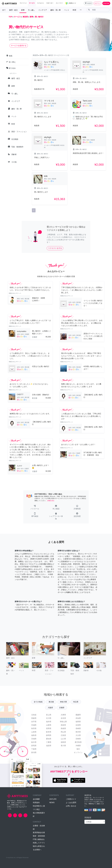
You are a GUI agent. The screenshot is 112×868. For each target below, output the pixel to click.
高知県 (78, 718)
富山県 (49, 715)
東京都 (51, 702)
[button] (88, 3)
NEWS (52, 803)
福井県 (49, 722)
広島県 (63, 735)
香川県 (63, 746)
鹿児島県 (78, 742)
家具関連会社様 (39, 833)
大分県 (78, 735)
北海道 (34, 715)
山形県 (34, 732)
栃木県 (34, 742)
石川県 (49, 718)
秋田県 (34, 728)
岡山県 (63, 732)
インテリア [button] (43, 10)
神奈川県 (63, 702)
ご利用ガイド (71, 799)
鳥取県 (63, 725)
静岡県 (49, 735)
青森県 (34, 718)
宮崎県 (78, 739)
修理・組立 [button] (13, 10)
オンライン (78, 752)
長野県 (49, 728)
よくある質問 (71, 803)
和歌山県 (63, 722)
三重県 (49, 742)
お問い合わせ (71, 806)
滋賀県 (49, 746)
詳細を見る (51, 501)
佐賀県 (78, 725)
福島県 (34, 735)
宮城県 (34, 725)
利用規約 (36, 803)
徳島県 (63, 742)
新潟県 (34, 752)
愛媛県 (78, 715)
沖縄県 (78, 746)
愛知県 (49, 739)
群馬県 (34, 746)
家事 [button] (23, 10)
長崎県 (78, 728)
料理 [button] (74, 10)
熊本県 (78, 732)
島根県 (63, 728)
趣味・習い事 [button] (56, 10)
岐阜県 (49, 732)
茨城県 (34, 739)
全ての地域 (38, 702)
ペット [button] (67, 10)
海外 (78, 749)
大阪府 (50, 708)
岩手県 (34, 722)
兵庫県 (63, 715)
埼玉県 (76, 702)
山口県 (63, 739)
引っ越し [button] (31, 10)
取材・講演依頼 (39, 836)
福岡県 (78, 722)
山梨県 (49, 725)
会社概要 (36, 799)
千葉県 (34, 749)
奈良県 (63, 718)
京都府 (62, 708)
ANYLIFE (53, 799)
